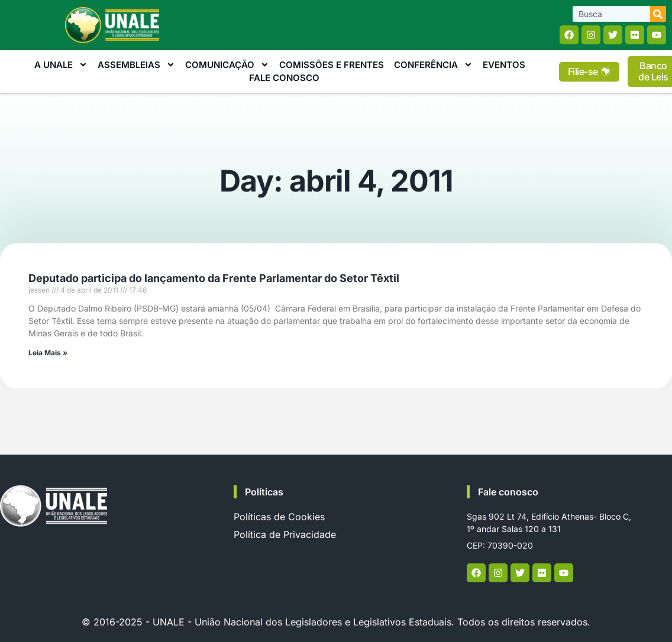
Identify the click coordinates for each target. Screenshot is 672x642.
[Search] (658, 14)
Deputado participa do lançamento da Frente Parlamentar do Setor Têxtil (214, 278)
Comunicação (227, 65)
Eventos (504, 65)
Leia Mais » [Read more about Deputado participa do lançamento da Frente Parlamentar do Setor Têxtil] (48, 353)
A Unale (61, 65)
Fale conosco (508, 492)
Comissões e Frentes (332, 65)
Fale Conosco (284, 78)
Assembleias (136, 65)
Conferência (433, 65)
